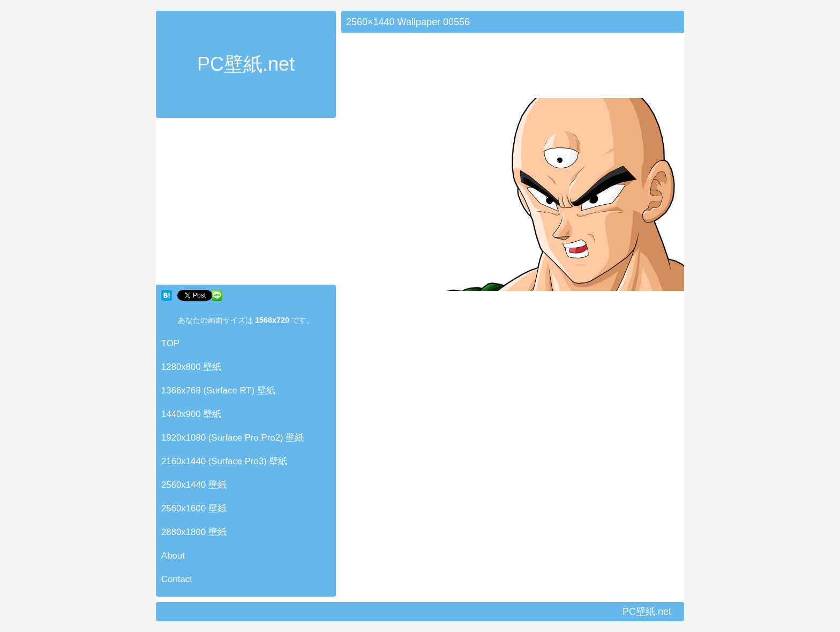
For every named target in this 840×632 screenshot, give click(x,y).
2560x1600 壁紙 (194, 508)
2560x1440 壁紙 (194, 485)
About (173, 556)
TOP (170, 343)
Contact (177, 579)
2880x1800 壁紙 (194, 532)
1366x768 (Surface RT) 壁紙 (218, 391)
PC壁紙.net (246, 64)
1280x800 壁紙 (191, 367)
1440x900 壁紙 (191, 414)
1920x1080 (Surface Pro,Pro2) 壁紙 (232, 438)
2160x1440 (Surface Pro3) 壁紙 (224, 461)
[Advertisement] (246, 204)
